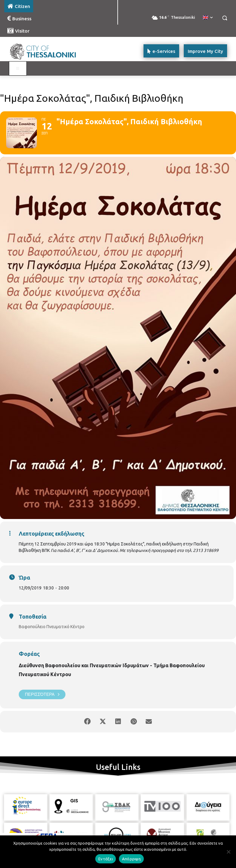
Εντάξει (106, 859)
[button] (224, 18)
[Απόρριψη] (228, 852)
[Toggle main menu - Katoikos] (18, 69)
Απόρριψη (131, 859)
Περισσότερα (42, 694)
